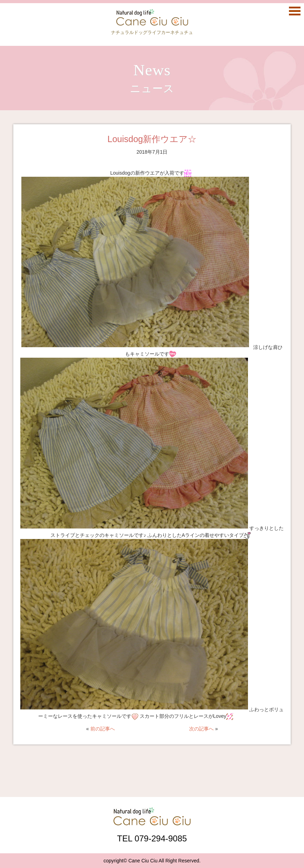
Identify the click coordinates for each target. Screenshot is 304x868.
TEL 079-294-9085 (152, 838)
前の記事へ (103, 729)
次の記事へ (201, 729)
